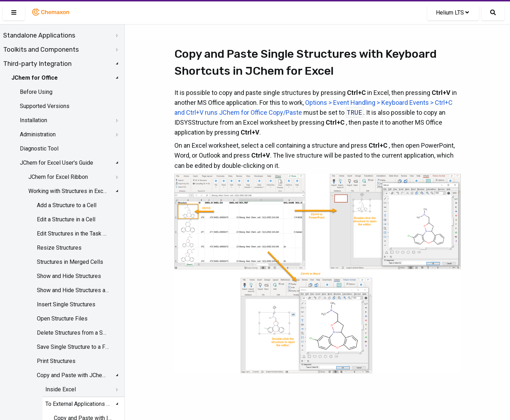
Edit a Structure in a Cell (66, 219)
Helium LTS (452, 13)
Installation (33, 120)
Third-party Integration (37, 64)
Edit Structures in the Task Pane (73, 234)
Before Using (36, 92)
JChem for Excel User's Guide (57, 163)
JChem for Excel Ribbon (58, 177)
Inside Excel (61, 389)
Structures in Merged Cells (70, 262)
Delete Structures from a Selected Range (73, 333)
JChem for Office (35, 78)
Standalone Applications (39, 35)
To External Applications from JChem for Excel (78, 404)
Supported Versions (45, 106)
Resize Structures (59, 248)
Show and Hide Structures (69, 276)
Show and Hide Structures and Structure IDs (73, 290)
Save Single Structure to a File (73, 347)
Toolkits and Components (41, 50)
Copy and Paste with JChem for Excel (73, 375)
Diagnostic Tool (39, 149)
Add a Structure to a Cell (67, 205)
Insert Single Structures (66, 304)
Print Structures (56, 361)
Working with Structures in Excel (68, 191)
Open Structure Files (62, 319)
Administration (38, 134)
